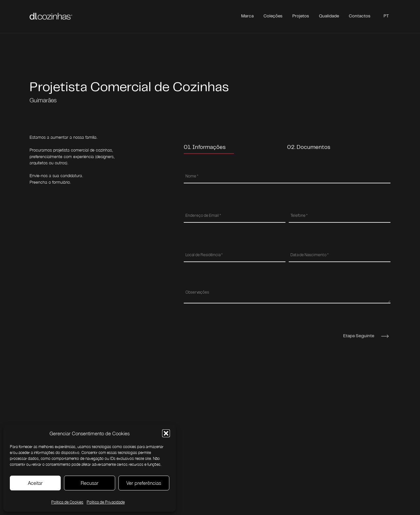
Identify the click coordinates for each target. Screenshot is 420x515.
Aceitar (35, 483)
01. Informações (205, 147)
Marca (247, 16)
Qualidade (329, 16)
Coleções (273, 16)
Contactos (360, 16)
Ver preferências (144, 483)
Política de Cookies (67, 502)
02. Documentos (309, 147)
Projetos (301, 16)
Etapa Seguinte (359, 336)
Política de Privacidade (106, 502)
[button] (166, 433)
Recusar (90, 483)
